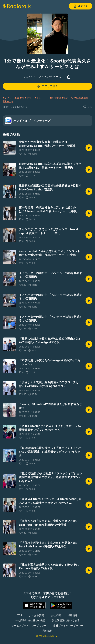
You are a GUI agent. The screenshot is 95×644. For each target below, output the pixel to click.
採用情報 (73, 615)
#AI (22, 98)
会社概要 (56, 615)
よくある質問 (36, 615)
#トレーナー (42, 98)
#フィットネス (11, 98)
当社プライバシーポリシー (68, 626)
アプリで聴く (47, 86)
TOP (20, 615)
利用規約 (47, 631)
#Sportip (8, 101)
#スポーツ (68, 98)
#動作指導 (55, 98)
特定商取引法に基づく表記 (30, 620)
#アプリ (29, 98)
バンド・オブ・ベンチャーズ (43, 77)
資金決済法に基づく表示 (66, 620)
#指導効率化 (81, 98)
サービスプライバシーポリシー (29, 626)
